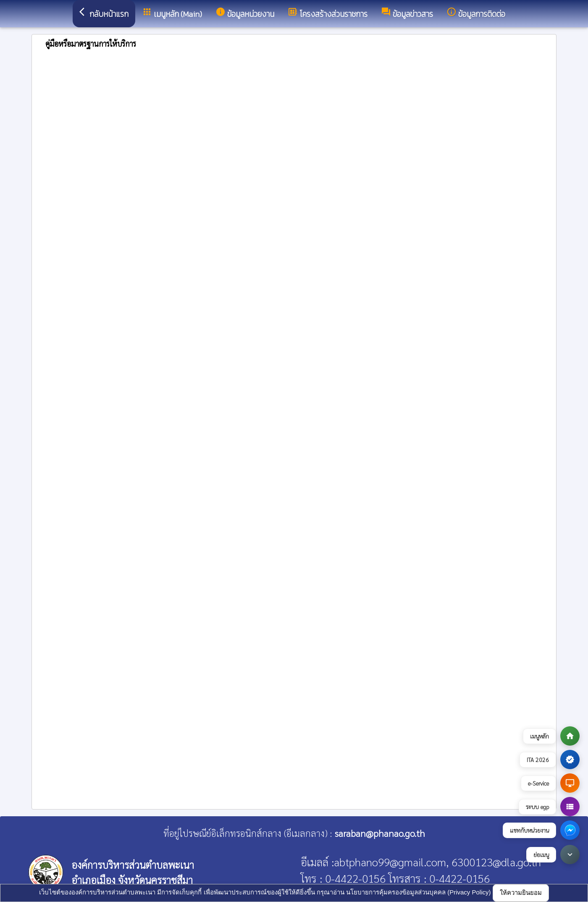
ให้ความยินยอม (521, 893)
